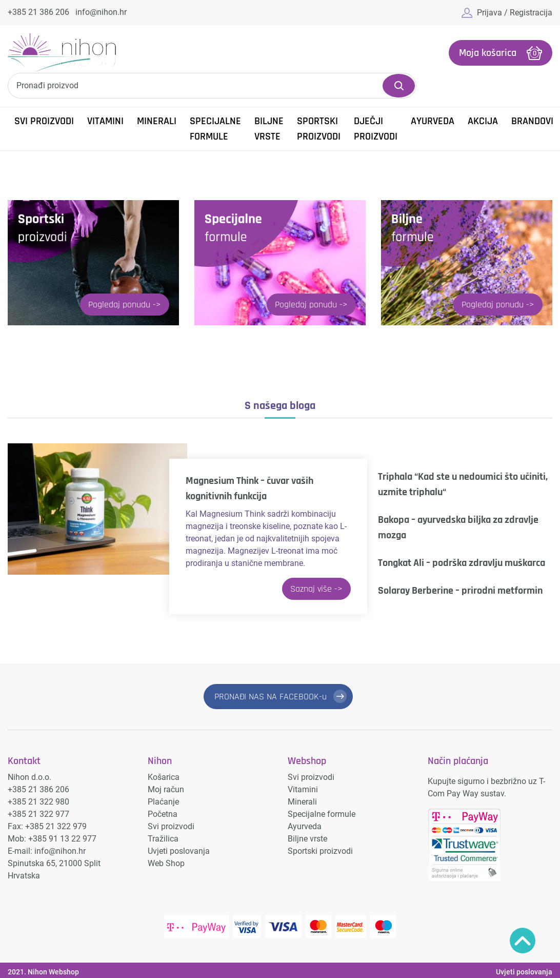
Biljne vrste (269, 129)
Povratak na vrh (523, 941)
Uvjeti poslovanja (179, 851)
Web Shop (166, 863)
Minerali (157, 121)
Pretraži (399, 86)
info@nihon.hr (101, 12)
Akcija (483, 121)
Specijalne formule (215, 129)
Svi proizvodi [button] (44, 121)
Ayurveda (433, 121)
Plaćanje (163, 802)
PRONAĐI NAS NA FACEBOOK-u (271, 697)
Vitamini (105, 121)
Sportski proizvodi (319, 129)
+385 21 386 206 (38, 12)
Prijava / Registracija (515, 13)
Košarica (164, 777)
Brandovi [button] (532, 121)
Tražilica (163, 839)
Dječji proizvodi (376, 129)
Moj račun (166, 789)
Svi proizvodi (171, 826)
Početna (163, 814)
